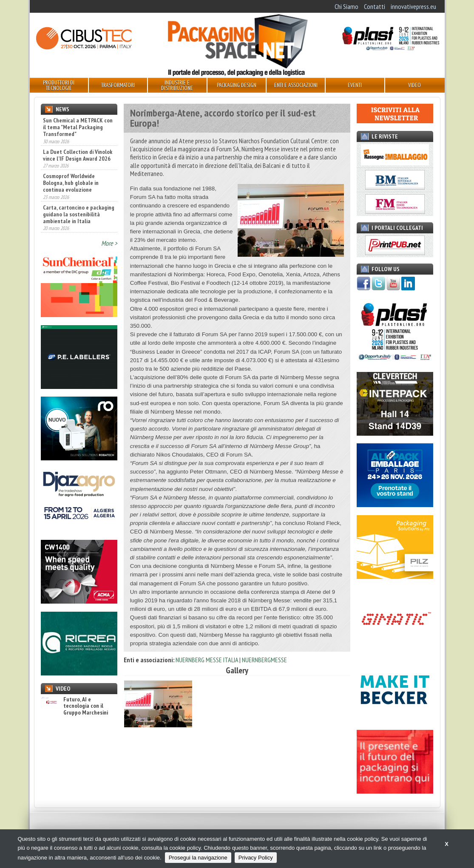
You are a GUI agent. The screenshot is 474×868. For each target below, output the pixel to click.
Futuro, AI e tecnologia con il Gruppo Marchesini (74, 706)
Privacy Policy (256, 858)
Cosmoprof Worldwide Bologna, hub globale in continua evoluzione (71, 183)
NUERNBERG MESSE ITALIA (207, 660)
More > (109, 243)
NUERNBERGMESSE (264, 660)
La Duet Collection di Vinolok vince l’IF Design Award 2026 (78, 155)
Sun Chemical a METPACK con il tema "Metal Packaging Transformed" (78, 127)
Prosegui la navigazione (198, 858)
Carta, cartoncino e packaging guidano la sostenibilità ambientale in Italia (79, 214)
